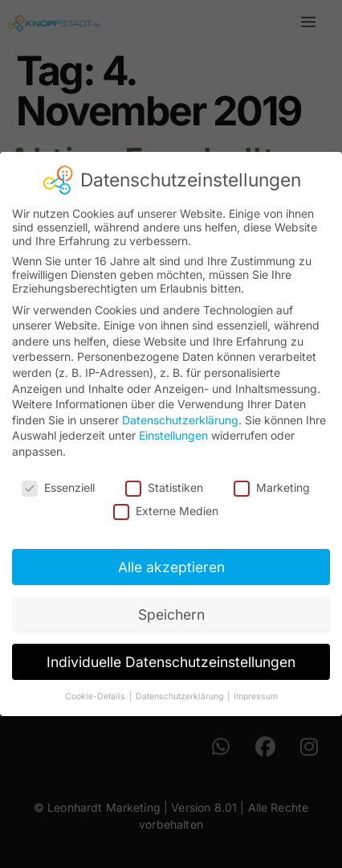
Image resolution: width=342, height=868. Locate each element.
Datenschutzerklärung (180, 419)
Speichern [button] (171, 614)
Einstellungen (173, 434)
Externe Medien (166, 510)
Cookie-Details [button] (96, 696)
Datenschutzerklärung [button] (181, 696)
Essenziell (58, 487)
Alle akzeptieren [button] (171, 566)
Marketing (272, 487)
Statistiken (164, 487)
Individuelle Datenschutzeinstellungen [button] (171, 661)
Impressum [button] (256, 696)
